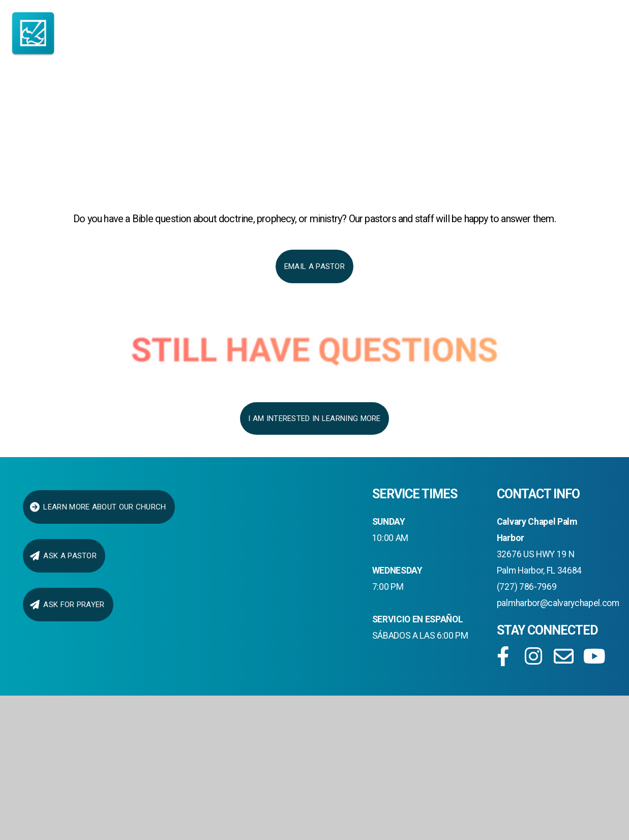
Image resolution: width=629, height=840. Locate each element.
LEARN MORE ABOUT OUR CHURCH (98, 507)
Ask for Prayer (67, 605)
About (203, 98)
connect (408, 98)
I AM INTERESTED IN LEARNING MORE (314, 418)
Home (44, 98)
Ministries (301, 98)
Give (564, 98)
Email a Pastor (314, 266)
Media (498, 98)
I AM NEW (119, 98)
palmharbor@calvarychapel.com (558, 603)
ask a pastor (63, 556)
